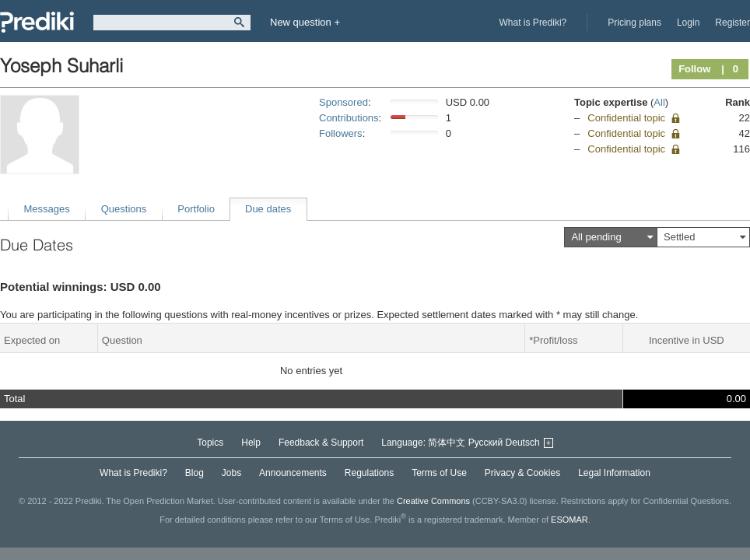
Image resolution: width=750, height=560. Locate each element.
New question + (305, 22)
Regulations (369, 473)
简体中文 (447, 443)
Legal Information (614, 473)
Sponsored (343, 102)
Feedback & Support (321, 443)
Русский (486, 443)
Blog (195, 473)
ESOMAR (570, 520)
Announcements (293, 473)
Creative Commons (433, 501)
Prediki (37, 22)
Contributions (349, 118)
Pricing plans (634, 23)
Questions (124, 209)
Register (732, 23)
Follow (694, 69)
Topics (210, 443)
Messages (47, 209)
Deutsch (523, 443)
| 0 (730, 69)
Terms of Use (439, 473)
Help (251, 443)
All (659, 102)
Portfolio (196, 209)
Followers (341, 133)
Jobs (231, 473)
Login (688, 23)
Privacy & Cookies (522, 473)
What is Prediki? (533, 23)
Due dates (268, 209)
